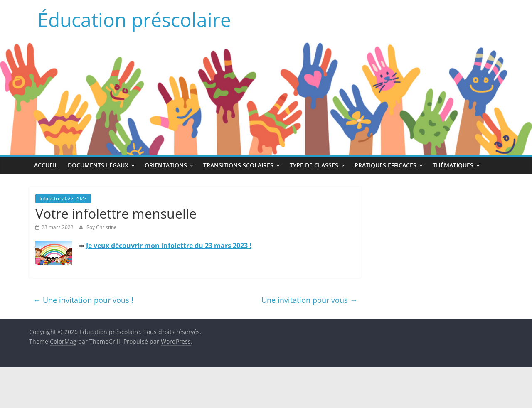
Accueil (46, 165)
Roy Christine (102, 227)
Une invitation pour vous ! (83, 300)
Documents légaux (98, 165)
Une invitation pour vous (309, 300)
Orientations (166, 165)
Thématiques (453, 165)
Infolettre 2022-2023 (63, 198)
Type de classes (314, 165)
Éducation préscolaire (134, 20)
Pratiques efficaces (385, 165)
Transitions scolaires (238, 165)
